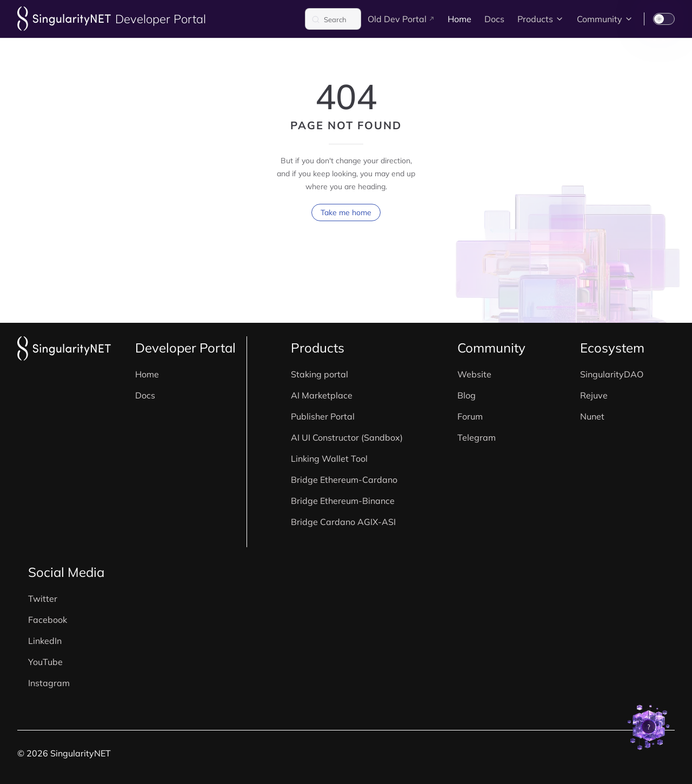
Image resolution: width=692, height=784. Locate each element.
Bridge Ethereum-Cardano (344, 480)
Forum (470, 416)
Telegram (477, 437)
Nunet (592, 416)
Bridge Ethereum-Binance (343, 501)
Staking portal (320, 374)
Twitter (43, 599)
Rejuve (594, 395)
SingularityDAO (612, 374)
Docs (145, 395)
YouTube (45, 662)
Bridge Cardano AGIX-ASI (343, 522)
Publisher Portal (323, 416)
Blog (467, 395)
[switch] (664, 19)
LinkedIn (45, 641)
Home (147, 374)
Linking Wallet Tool (329, 459)
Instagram (49, 683)
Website (474, 374)
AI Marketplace (322, 395)
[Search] (333, 19)
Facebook (48, 620)
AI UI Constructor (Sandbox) (347, 437)
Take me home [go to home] (346, 223)
